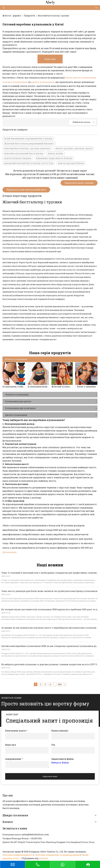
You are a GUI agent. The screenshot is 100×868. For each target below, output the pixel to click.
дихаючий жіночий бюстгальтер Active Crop (29, 163)
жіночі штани (55, 153)
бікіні (69, 78)
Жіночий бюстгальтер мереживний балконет (29, 143)
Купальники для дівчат (18, 401)
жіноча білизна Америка (18, 158)
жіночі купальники (84, 78)
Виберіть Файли (60, 763)
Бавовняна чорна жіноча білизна (54, 158)
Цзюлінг (44, 858)
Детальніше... (10, 552)
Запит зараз (50, 59)
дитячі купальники (43, 82)
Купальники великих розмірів (38, 387)
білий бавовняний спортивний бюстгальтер (28, 138)
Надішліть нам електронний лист (26, 190)
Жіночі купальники (16, 359)
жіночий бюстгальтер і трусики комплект (27, 148)
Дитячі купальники (16, 415)
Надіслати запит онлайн (79, 183)
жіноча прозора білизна (71, 163)
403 (60, 684)
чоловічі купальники (15, 82)
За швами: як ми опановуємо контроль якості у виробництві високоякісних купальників (50, 628)
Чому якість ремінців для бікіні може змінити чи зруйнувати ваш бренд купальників (49, 591)
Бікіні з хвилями (86, 387)
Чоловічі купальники (17, 395)
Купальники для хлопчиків (20, 408)
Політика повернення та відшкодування (57, 855)
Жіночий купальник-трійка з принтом (62, 387)
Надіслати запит (50, 776)
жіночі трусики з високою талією (74, 148)
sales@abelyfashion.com (35, 834)
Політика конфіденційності (18, 855)
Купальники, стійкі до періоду (14, 387)
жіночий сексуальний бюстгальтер (24, 153)
